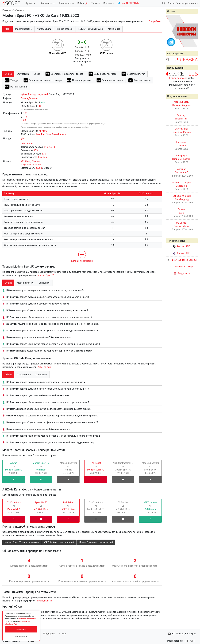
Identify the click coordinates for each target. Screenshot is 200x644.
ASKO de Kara (44, 367)
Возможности (66, 3)
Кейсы (82, 3)
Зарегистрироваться (187, 3)
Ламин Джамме (29, 98)
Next (193, 31)
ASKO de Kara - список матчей (59, 542)
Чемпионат (114, 29)
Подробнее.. (155, 21)
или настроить (21, 636)
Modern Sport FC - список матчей (22, 542)
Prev (170, 31)
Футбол (30, 3)
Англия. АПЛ (182, 253)
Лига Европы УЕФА (182, 267)
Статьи (63, 634)
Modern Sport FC (46, 275)
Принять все (21, 629)
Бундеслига (182, 273)
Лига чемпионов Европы (182, 260)
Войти (171, 3)
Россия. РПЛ (182, 246)
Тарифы (96, 3)
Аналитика (48, 3)
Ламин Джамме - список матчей (96, 542)
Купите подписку (178, 78)
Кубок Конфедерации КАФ (35, 94)
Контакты (108, 3)
